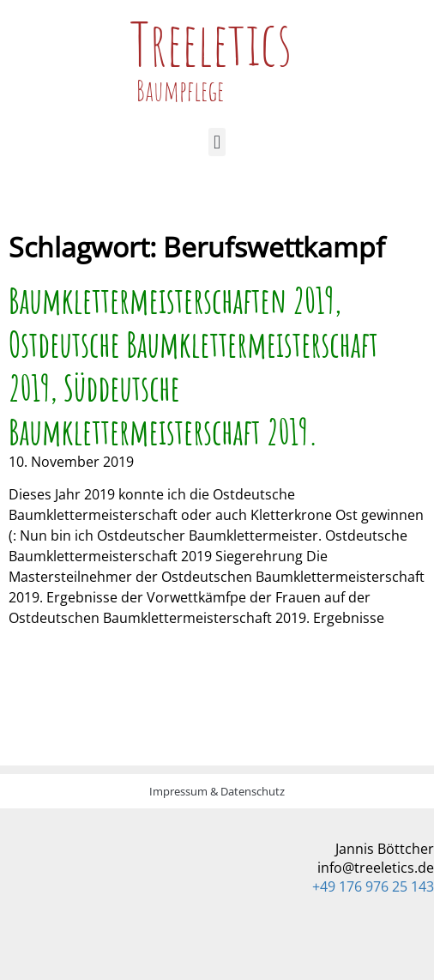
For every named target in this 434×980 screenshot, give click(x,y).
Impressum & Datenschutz (217, 791)
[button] (217, 142)
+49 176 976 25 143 (373, 886)
